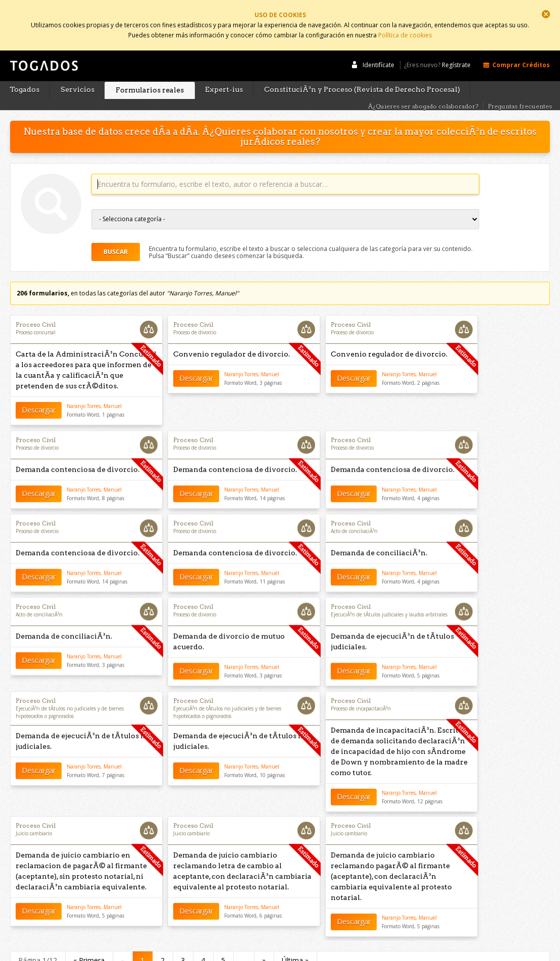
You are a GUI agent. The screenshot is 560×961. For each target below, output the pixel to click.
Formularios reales (150, 72)
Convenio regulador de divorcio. (232, 336)
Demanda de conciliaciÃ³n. (379, 535)
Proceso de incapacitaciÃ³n (361, 692)
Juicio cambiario (34, 813)
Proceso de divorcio (195, 314)
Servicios (78, 71)
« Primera (89, 937)
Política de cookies (405, 32)
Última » (295, 937)
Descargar (39, 392)
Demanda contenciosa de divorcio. (78, 452)
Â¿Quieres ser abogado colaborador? (423, 88)
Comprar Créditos (521, 46)
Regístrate (456, 47)
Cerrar (546, 14)
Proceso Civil (36, 306)
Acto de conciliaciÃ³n (354, 514)
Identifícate (378, 46)
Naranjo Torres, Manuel (94, 388)
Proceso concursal (36, 314)
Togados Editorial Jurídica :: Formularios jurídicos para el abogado (43, 52)
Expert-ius (224, 71)
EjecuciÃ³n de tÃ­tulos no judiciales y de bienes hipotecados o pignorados (70, 696)
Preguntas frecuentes (520, 88)
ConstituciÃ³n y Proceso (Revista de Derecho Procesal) (362, 71)
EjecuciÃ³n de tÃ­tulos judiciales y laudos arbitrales (389, 597)
